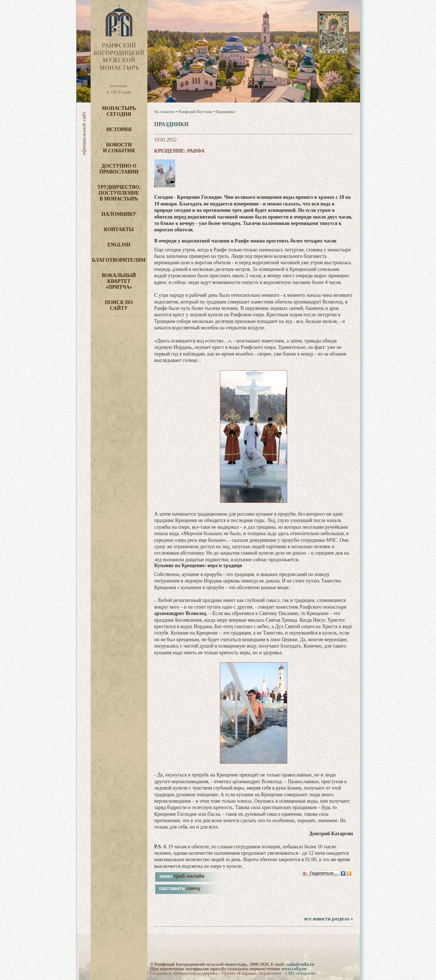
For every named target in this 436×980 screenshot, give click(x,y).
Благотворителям (119, 260)
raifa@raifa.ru (300, 964)
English (119, 245)
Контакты (119, 229)
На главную (165, 112)
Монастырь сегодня (119, 111)
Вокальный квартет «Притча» (119, 281)
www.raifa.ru (294, 969)
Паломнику (119, 214)
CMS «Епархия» (301, 973)
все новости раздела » (329, 919)
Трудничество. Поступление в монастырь (119, 193)
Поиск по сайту (119, 305)
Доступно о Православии (119, 169)
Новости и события (119, 148)
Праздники (225, 112)
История (119, 129)
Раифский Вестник (195, 112)
